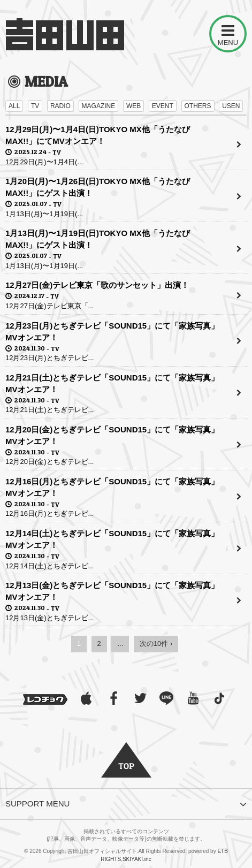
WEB (133, 106)
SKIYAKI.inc (137, 859)
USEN (231, 106)
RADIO (60, 106)
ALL (14, 106)
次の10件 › (156, 644)
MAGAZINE (99, 106)
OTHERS (198, 106)
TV (35, 106)
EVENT (163, 106)
